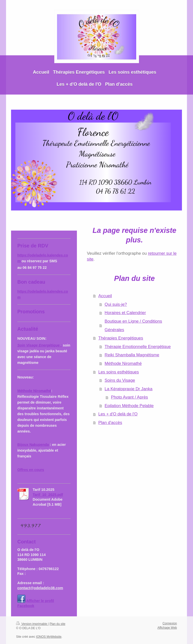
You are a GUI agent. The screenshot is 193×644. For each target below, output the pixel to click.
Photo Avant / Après (130, 397)
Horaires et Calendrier (125, 313)
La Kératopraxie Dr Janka (128, 389)
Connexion (170, 623)
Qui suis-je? (116, 304)
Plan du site (57, 624)
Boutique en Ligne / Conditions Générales (133, 326)
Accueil (105, 296)
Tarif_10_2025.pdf (48, 495)
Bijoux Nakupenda (33, 445)
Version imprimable (32, 624)
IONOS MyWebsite (49, 637)
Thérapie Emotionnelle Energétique (138, 347)
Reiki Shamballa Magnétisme (132, 355)
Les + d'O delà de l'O (118, 414)
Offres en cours (31, 470)
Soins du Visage (120, 380)
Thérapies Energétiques (121, 338)
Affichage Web (167, 628)
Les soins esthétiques (118, 372)
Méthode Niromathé (123, 363)
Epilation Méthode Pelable (129, 406)
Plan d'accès (110, 423)
